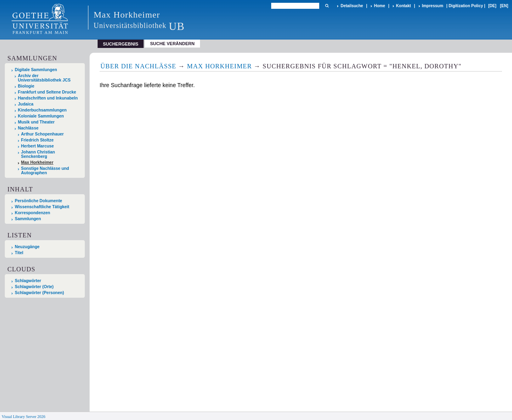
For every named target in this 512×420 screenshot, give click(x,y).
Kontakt (403, 6)
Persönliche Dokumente (38, 201)
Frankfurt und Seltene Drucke (47, 92)
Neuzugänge (27, 247)
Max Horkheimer (37, 162)
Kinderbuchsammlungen (42, 110)
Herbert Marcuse (38, 146)
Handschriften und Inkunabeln (48, 98)
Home (380, 6)
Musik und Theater (36, 122)
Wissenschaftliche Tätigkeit (42, 207)
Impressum (433, 6)
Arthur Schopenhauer (43, 134)
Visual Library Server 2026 (23, 417)
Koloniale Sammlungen (41, 116)
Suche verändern (172, 44)
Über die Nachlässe (138, 66)
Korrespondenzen (32, 213)
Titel (19, 253)
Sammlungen (28, 219)
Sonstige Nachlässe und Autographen (45, 171)
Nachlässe (28, 128)
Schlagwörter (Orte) (34, 287)
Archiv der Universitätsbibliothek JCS (44, 78)
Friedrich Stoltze (37, 140)
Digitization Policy (466, 6)
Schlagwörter (28, 281)
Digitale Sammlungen (36, 70)
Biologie (26, 86)
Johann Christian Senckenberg (38, 154)
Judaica (26, 104)
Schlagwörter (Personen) (39, 293)
